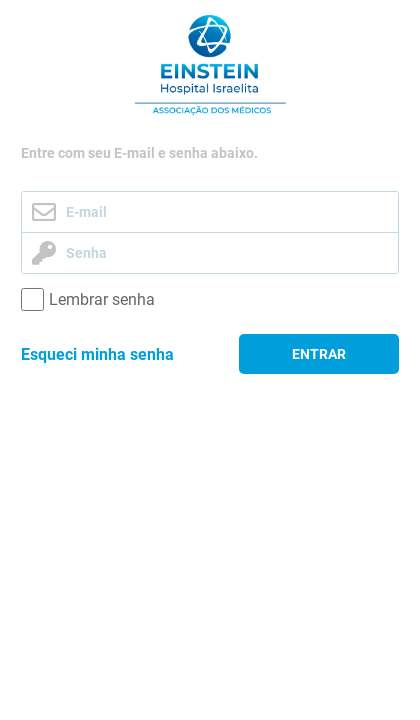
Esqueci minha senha (97, 354)
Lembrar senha (102, 299)
